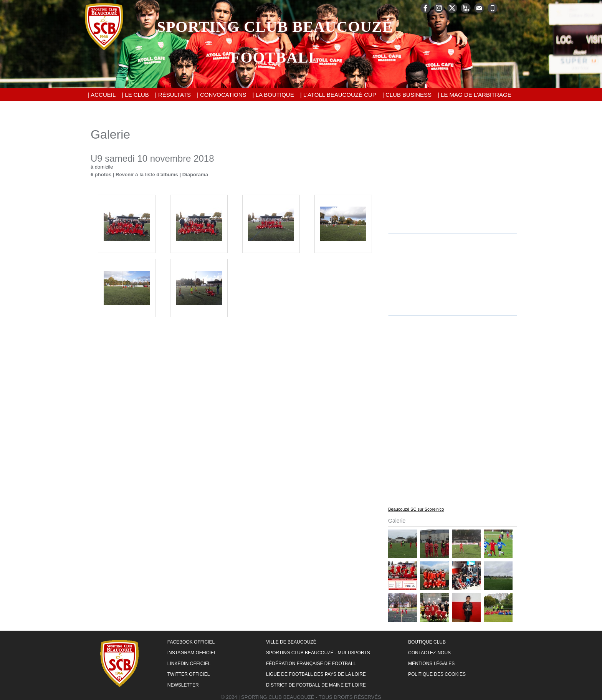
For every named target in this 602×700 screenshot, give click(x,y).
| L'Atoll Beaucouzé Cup (338, 95)
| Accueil (102, 95)
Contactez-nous (429, 653)
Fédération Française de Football (311, 664)
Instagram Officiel (192, 653)
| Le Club (135, 95)
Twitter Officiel (189, 674)
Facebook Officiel (191, 642)
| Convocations (222, 95)
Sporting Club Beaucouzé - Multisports (318, 653)
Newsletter (183, 685)
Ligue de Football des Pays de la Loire (316, 674)
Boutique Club (427, 642)
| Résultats (173, 95)
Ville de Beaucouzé (291, 642)
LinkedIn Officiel (189, 664)
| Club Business (407, 95)
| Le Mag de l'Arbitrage (475, 95)
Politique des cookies (437, 674)
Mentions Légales (431, 664)
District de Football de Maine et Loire (316, 685)
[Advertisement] (453, 175)
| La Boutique (273, 95)
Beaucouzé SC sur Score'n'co (416, 509)
